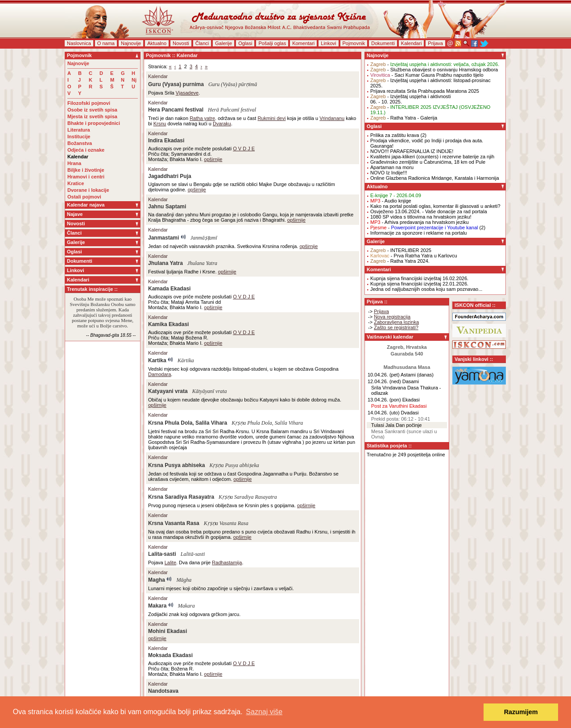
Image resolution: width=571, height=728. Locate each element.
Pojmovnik (354, 43)
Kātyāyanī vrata (210, 391)
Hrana (74, 163)
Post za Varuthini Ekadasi (399, 406)
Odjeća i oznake (86, 150)
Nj (134, 80)
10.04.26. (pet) (384, 375)
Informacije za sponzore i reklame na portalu (418, 233)
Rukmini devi (271, 118)
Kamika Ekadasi (168, 324)
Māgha (184, 580)
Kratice (76, 183)
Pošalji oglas (272, 43)
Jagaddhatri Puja (170, 176)
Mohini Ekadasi (168, 631)
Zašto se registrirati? (396, 327)
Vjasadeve (187, 93)
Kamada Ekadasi (169, 289)
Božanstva (80, 143)
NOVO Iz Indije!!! (389, 173)
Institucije (79, 136)
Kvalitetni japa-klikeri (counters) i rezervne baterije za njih (432, 157)
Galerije (223, 43)
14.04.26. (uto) (384, 413)
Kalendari (411, 43)
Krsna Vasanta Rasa (174, 523)
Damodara (159, 374)
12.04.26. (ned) (384, 381)
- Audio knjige (391, 201)
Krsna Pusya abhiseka (176, 465)
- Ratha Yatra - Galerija (404, 118)
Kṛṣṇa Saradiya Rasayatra (248, 497)
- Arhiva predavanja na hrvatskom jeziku (420, 222)
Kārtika (186, 360)
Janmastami (163, 238)
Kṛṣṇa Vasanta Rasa (226, 523)
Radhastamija (227, 563)
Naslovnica (79, 43)
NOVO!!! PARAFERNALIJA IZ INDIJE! (412, 151)
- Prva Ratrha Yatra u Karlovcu (414, 256)
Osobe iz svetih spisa (92, 110)
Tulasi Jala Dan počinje (396, 425)
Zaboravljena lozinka (396, 322)
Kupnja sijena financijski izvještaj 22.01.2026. (419, 284)
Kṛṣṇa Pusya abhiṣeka (234, 465)
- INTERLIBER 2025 (401, 250)
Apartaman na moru (392, 167)
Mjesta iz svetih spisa (92, 116)
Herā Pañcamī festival (232, 110)
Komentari (303, 43)
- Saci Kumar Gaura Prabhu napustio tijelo (427, 75)
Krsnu (160, 124)
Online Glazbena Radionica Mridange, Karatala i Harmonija (435, 178)
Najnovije (131, 43)
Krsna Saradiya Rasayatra (181, 497)
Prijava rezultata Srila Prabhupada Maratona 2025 (425, 91)
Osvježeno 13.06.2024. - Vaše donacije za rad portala (429, 211)
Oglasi (245, 43)
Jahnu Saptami (167, 207)
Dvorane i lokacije (88, 190)
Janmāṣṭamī (204, 238)
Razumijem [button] (521, 712)
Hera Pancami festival (176, 110)
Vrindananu (332, 118)
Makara (157, 606)
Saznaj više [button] (264, 712)
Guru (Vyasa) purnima (176, 84)
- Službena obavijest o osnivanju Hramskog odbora (434, 70)
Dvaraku (222, 124)
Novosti (181, 43)
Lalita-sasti (162, 554)
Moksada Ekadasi (170, 655)
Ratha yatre (202, 118)
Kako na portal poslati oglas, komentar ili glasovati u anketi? (435, 206)
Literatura (79, 130)
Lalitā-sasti (193, 554)
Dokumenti (383, 43)
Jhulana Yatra (166, 263)
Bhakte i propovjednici (94, 123)
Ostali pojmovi (84, 197)
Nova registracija (392, 317)
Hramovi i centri (86, 177)
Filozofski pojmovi (89, 103)
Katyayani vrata (168, 391)
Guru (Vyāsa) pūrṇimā (233, 84)
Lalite (170, 563)
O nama (106, 43)
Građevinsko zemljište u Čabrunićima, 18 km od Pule (428, 162)
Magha (157, 580)
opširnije (213, 159)
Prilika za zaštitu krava (395, 135)
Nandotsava (163, 691)
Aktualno (157, 43)
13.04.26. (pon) (384, 400)
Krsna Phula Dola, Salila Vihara (188, 423)
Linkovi (328, 43)
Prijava (435, 43)
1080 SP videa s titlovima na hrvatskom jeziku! (421, 217)
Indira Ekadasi (166, 141)
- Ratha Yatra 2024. (400, 261)
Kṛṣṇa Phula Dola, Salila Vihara (267, 423)
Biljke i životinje (86, 170)
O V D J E (244, 149)
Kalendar (78, 157)
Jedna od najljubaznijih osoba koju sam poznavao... (426, 289)
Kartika (157, 360)
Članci (202, 43)
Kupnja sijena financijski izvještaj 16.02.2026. (419, 278)
